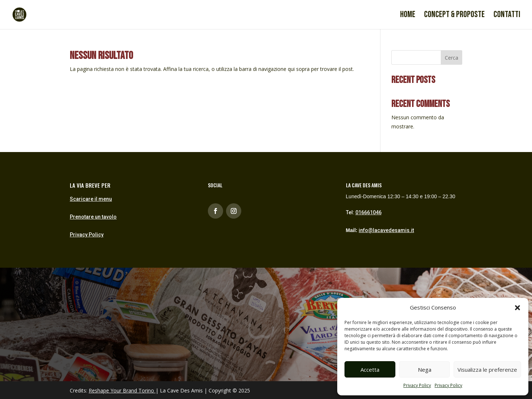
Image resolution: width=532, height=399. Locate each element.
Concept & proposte (454, 16)
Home (408, 16)
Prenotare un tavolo (93, 217)
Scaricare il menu (91, 199)
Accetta (370, 370)
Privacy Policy (417, 385)
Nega (425, 370)
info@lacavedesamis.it (386, 230)
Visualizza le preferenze (487, 370)
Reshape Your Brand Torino (121, 390)
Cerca (452, 58)
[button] (517, 308)
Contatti (507, 16)
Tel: (364, 212)
